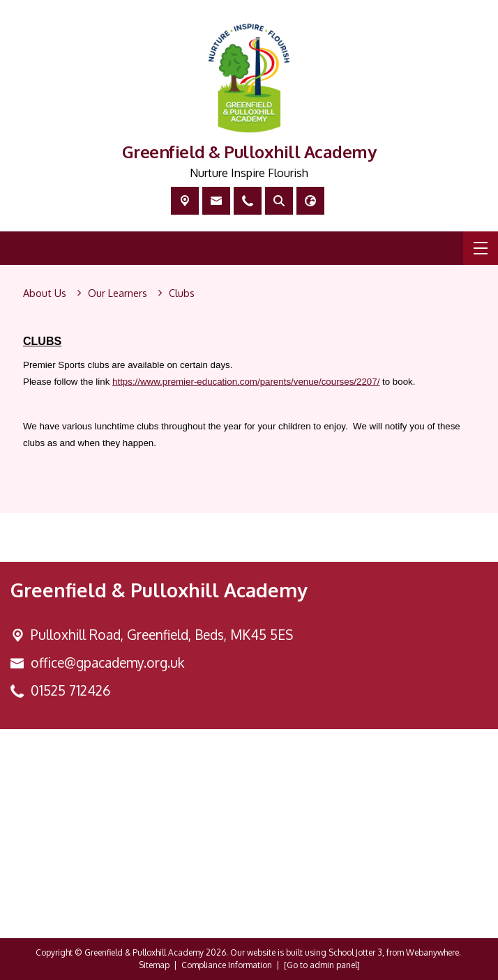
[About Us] (45, 293)
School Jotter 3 (355, 952)
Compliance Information (227, 965)
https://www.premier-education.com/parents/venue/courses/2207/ (246, 382)
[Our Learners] (118, 293)
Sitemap (154, 965)
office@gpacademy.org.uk (107, 663)
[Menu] (481, 248)
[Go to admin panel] (322, 965)
